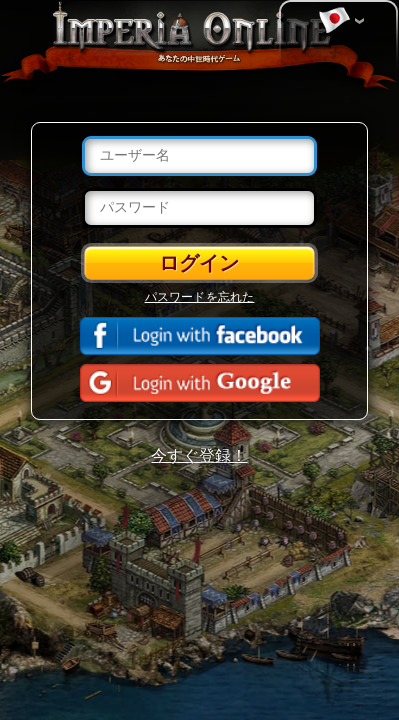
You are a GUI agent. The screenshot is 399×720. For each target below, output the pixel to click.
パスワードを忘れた (200, 297)
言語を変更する (334, 21)
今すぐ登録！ (199, 455)
